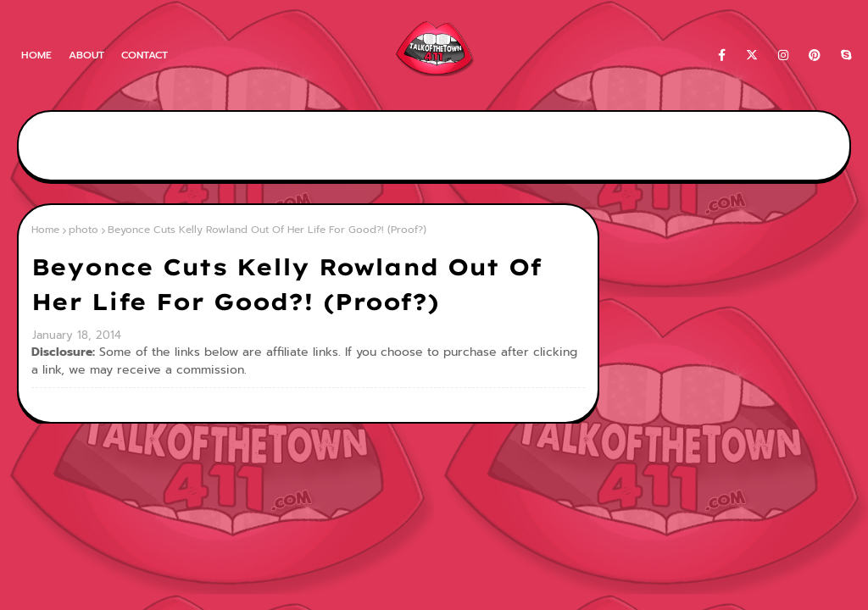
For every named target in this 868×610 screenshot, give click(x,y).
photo (83, 230)
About (86, 55)
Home (36, 55)
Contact (145, 55)
